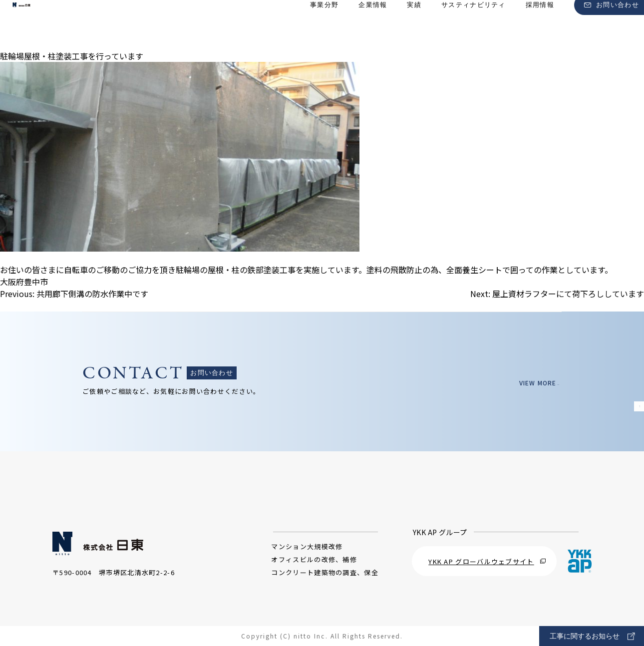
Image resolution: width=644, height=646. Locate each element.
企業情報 (373, 25)
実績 (414, 25)
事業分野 (324, 25)
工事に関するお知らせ (592, 636)
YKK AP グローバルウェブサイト (487, 561)
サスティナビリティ (474, 25)
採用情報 (540, 25)
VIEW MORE (532, 383)
